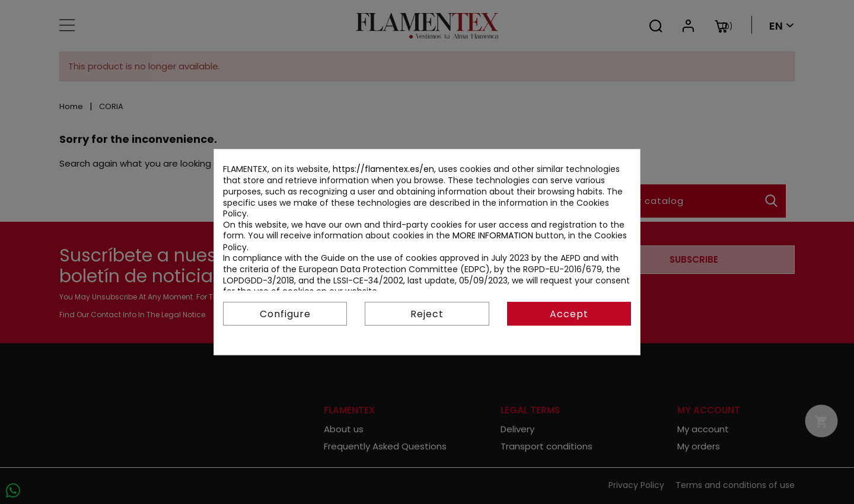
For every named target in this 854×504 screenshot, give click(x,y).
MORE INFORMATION (493, 235)
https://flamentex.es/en (383, 169)
